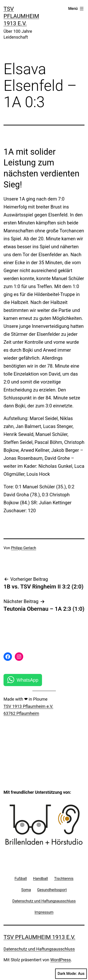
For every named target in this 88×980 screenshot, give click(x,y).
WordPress (60, 960)
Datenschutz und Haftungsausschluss (39, 949)
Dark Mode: (71, 974)
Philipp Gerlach (24, 548)
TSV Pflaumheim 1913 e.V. (21, 16)
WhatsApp (27, 680)
